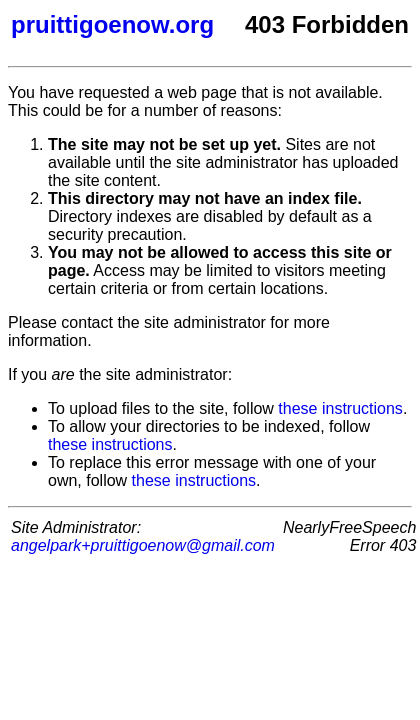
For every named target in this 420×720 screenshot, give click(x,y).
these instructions (340, 408)
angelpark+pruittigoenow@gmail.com (143, 545)
